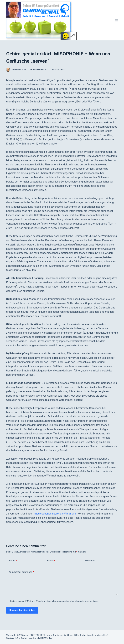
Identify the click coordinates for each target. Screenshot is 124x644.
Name (13, 561)
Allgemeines (59, 70)
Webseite (90, 561)
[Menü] (116, 20)
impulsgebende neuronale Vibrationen (56, 514)
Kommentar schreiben (21, 572)
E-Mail (51, 561)
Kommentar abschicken (22, 610)
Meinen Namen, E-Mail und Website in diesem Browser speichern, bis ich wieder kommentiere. (54, 601)
